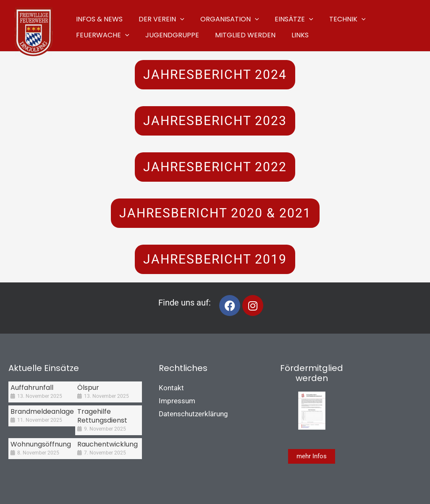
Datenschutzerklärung (193, 414)
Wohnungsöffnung (41, 444)
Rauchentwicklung (107, 444)
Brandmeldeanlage (42, 411)
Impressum (177, 401)
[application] (176, 18)
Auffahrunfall (32, 388)
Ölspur (88, 388)
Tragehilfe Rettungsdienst (102, 416)
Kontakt (171, 388)
